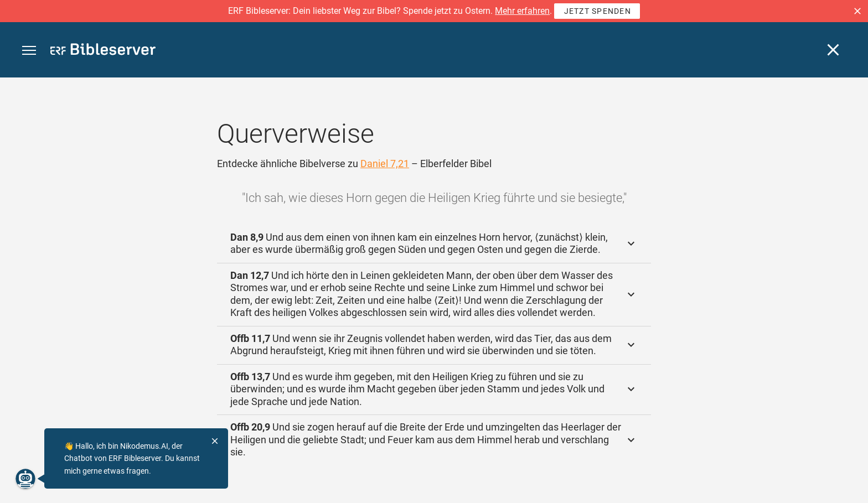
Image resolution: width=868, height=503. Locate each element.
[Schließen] (833, 50)
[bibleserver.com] (103, 51)
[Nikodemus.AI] (25, 479)
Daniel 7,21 (385, 164)
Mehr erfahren (522, 11)
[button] (857, 11)
